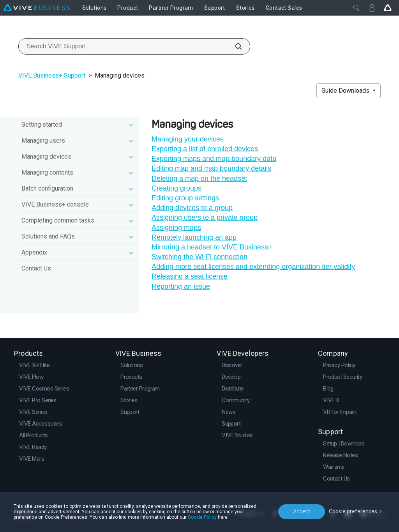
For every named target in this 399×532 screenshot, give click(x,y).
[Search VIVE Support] (234, 46)
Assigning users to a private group (205, 217)
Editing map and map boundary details (211, 168)
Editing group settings (185, 198)
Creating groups (177, 188)
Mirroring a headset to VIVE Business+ (212, 247)
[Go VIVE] (388, 8)
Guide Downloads (346, 91)
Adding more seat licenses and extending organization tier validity (253, 267)
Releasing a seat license (190, 276)
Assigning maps (176, 228)
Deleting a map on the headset (199, 179)
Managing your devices (188, 139)
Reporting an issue (181, 286)
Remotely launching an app (194, 237)
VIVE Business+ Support (52, 75)
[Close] (357, 8)
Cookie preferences (353, 511)
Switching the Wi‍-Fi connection (199, 257)
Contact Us (36, 268)
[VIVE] (37, 8)
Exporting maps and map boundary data (214, 159)
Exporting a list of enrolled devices (205, 149)
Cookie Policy (202, 517)
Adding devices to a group (192, 208)
